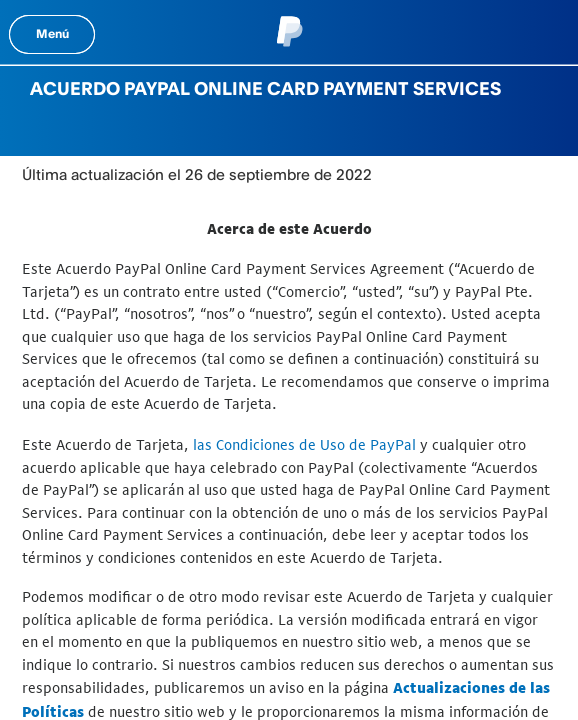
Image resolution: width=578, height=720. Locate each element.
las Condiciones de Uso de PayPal (304, 444)
